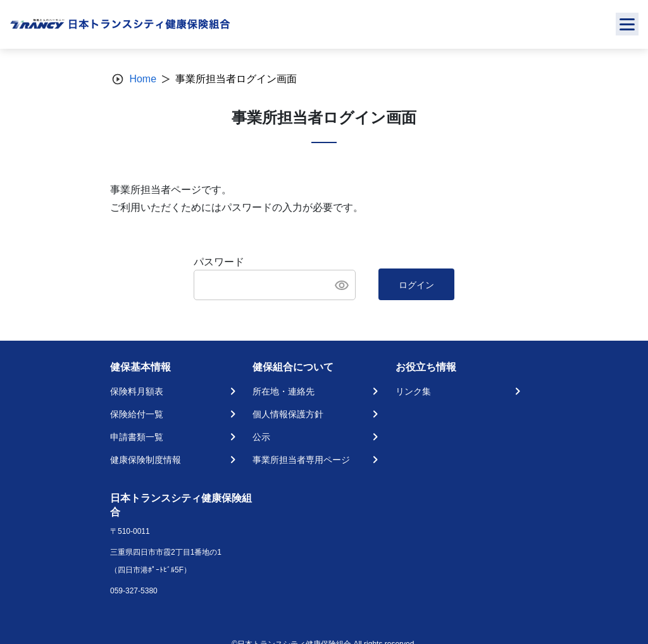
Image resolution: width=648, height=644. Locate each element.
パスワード (219, 262)
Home (143, 79)
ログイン (416, 285)
